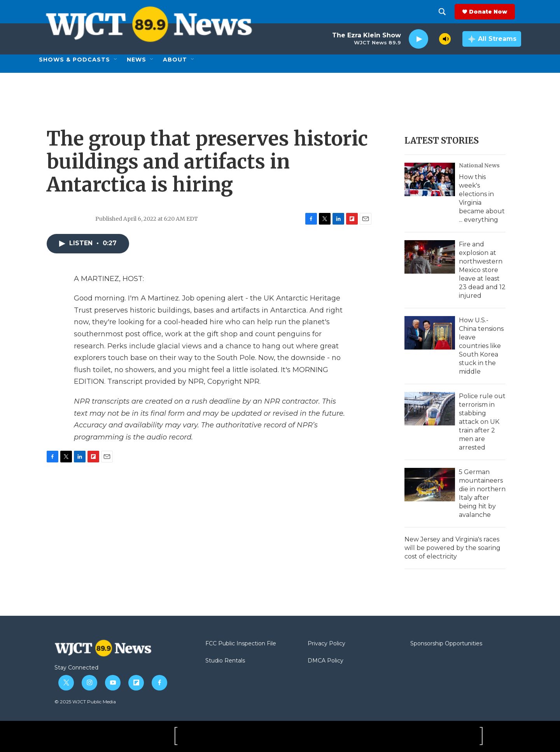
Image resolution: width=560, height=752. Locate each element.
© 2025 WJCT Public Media (85, 702)
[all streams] (492, 39)
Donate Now (494, 12)
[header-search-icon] (448, 12)
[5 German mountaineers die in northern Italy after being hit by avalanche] (430, 485)
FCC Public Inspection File (241, 644)
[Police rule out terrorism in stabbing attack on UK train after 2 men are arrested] (430, 409)
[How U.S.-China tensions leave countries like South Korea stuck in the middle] (430, 333)
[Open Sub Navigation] (116, 60)
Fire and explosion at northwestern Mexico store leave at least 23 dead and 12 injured (482, 270)
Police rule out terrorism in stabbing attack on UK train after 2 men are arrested (482, 422)
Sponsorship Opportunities (446, 644)
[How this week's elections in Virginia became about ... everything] (430, 179)
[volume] (445, 39)
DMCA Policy (325, 661)
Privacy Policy (326, 644)
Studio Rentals (225, 661)
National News (479, 165)
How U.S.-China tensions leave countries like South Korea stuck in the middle (481, 346)
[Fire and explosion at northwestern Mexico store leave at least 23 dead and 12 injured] (430, 257)
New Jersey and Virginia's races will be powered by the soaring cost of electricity (452, 548)
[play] (418, 39)
